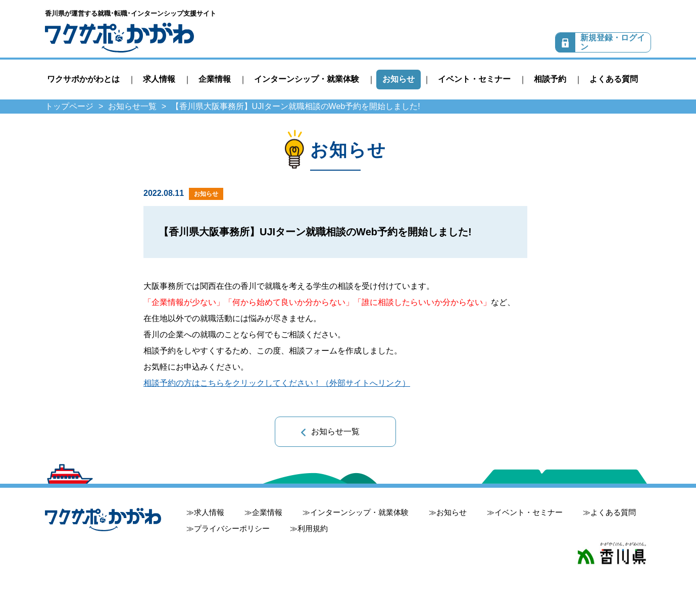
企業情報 (215, 79)
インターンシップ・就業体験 (307, 79)
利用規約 (313, 528)
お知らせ (399, 79)
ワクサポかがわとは (83, 79)
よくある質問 (614, 79)
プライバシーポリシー (232, 528)
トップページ (69, 106)
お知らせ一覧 (132, 106)
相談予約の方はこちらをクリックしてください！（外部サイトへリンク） (277, 383)
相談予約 (550, 79)
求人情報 (159, 79)
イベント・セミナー (474, 79)
